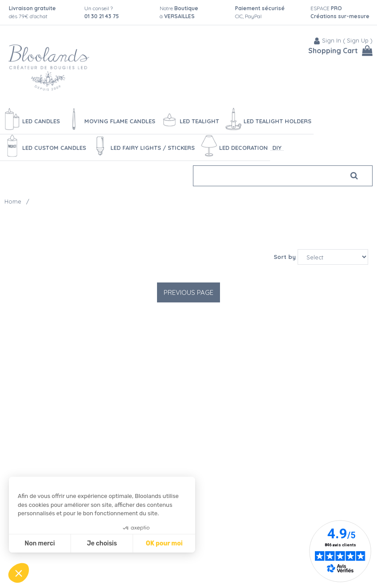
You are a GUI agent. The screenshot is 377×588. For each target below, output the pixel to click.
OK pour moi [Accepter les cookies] (164, 543)
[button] (19, 573)
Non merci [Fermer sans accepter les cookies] (39, 543)
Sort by (285, 257)
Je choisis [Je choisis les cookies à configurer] (102, 543)
